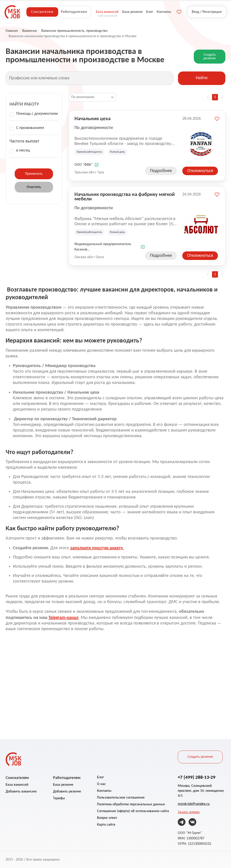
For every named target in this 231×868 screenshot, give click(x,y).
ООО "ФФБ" (83, 165)
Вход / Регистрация (207, 12)
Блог (100, 777)
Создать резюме (210, 57)
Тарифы (59, 798)
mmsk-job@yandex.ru (194, 804)
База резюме (63, 785)
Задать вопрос (189, 812)
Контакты (104, 791)
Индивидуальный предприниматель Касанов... (103, 247)
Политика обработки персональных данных (131, 804)
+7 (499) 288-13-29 (197, 777)
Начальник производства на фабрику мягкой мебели (125, 196)
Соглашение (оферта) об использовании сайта (133, 811)
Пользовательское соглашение (121, 798)
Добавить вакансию (21, 792)
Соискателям (42, 12)
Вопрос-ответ (107, 818)
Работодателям (74, 12)
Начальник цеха (92, 118)
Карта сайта (106, 825)
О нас (101, 784)
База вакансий (17, 785)
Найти (202, 78)
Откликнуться (200, 171)
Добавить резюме (67, 792)
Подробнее (161, 171)
